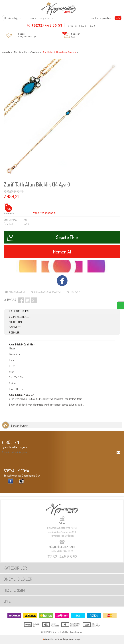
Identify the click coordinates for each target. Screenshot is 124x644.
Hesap (22, 34)
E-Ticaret (53, 639)
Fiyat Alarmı (76, 292)
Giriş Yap (23, 36)
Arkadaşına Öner (17, 292)
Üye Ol (36, 36)
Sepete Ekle (42, 237)
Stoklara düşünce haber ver (48, 292)
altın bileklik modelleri (26, 405)
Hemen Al (62, 252)
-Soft (46, 639)
